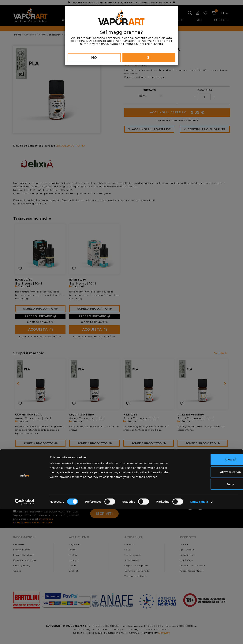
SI (149, 58)
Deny (211, 619)
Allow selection (211, 607)
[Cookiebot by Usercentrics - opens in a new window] (25, 637)
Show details (199, 637)
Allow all (211, 594)
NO (94, 58)
